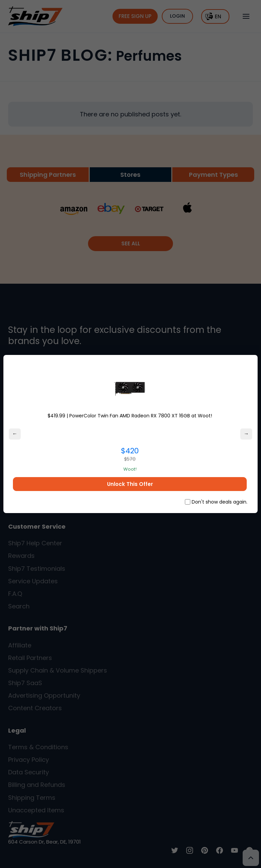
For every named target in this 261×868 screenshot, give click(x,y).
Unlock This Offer (130, 484)
